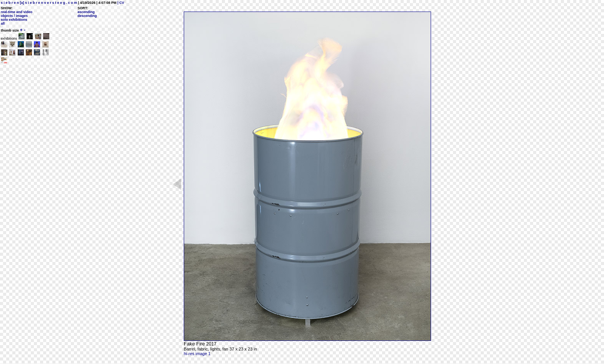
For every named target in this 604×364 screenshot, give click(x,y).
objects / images (14, 16)
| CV (120, 3)
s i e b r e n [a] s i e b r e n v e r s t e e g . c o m (39, 3)
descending (87, 16)
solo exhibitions (14, 20)
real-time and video (17, 12)
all (3, 23)
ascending (86, 12)
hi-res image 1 (197, 354)
